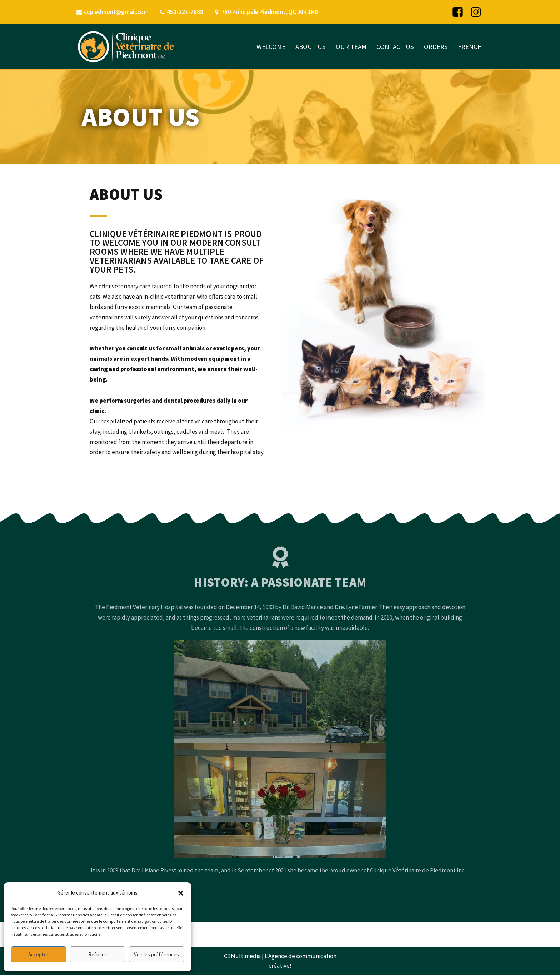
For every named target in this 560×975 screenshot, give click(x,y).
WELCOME (271, 47)
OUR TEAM (351, 47)
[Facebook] (458, 12)
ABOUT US (311, 47)
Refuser (97, 954)
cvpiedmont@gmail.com (116, 12)
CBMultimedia (242, 956)
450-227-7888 (185, 12)
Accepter (38, 954)
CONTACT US (395, 47)
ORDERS (436, 47)
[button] (181, 893)
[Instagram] (476, 12)
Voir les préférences (156, 954)
